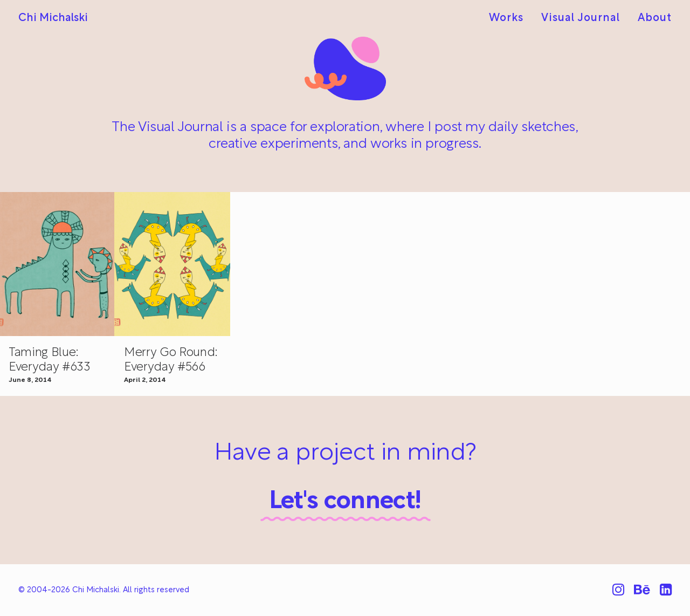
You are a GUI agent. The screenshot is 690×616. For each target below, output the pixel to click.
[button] (172, 264)
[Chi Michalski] (53, 18)
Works (506, 18)
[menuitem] (510, 18)
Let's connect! (345, 502)
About (655, 18)
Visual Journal (581, 18)
